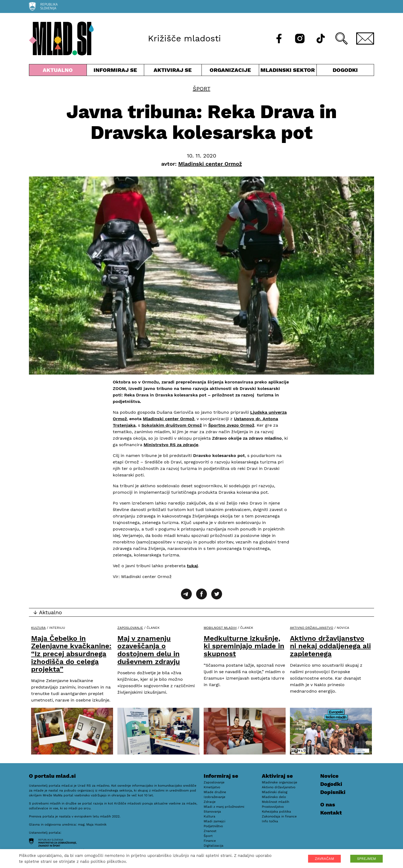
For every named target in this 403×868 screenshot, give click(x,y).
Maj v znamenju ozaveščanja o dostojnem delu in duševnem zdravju (149, 650)
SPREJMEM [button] (366, 859)
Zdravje (210, 802)
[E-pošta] (365, 39)
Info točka (270, 821)
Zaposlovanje (130, 628)
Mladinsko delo (274, 797)
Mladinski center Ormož (169, 419)
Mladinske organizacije (280, 782)
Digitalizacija (214, 846)
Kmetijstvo (212, 787)
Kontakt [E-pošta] (331, 813)
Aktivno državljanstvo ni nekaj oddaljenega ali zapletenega (330, 646)
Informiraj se (115, 71)
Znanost (210, 831)
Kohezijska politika (276, 812)
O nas (328, 804)
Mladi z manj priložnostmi (224, 807)
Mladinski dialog (275, 792)
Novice (329, 776)
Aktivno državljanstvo (312, 628)
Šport (202, 89)
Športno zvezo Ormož (231, 425)
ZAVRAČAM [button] (324, 859)
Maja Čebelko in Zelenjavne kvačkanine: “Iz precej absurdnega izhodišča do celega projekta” (71, 654)
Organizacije (230, 71)
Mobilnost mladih (220, 628)
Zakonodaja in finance (279, 816)
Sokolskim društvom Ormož (172, 425)
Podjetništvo (213, 826)
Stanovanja (212, 812)
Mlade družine (215, 792)
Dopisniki (333, 792)
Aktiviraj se (173, 71)
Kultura (38, 628)
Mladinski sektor (288, 71)
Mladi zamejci (214, 821)
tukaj (192, 566)
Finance (210, 841)
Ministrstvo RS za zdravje (171, 445)
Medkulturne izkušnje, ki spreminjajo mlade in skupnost (244, 646)
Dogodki (345, 70)
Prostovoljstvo (273, 807)
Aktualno (58, 71)
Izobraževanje (214, 797)
